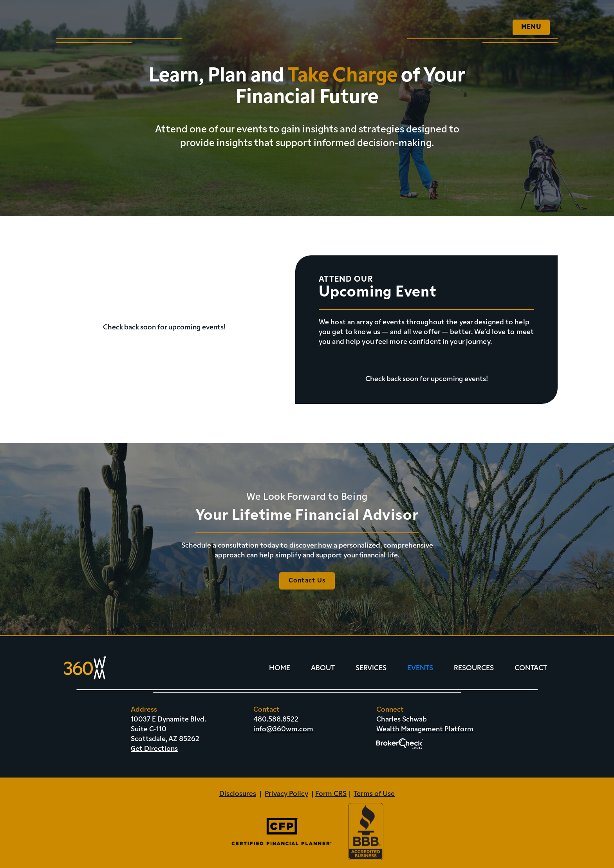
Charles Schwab (402, 720)
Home (280, 668)
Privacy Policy (286, 794)
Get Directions (154, 749)
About (323, 668)
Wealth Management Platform (425, 730)
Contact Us (307, 588)
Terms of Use (374, 794)
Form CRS (331, 794)
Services (371, 668)
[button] (531, 27)
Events (420, 668)
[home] (103, 24)
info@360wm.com (283, 730)
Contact (531, 668)
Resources (474, 668)
